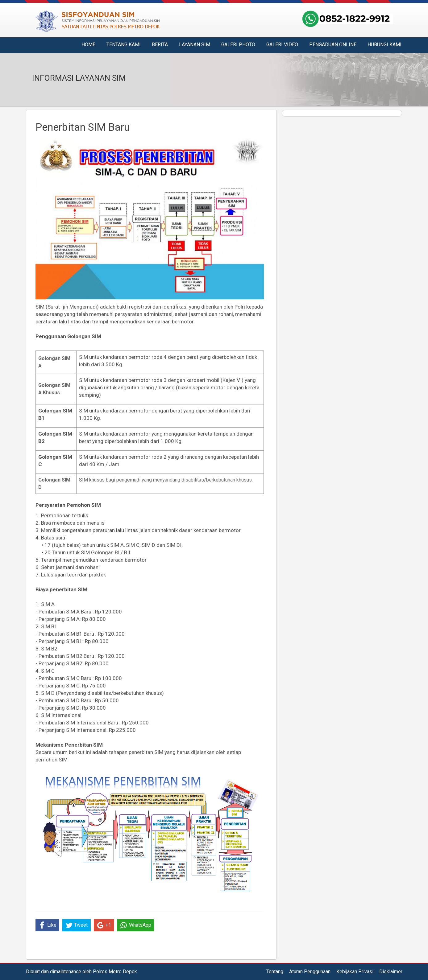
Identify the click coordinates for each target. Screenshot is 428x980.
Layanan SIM (195, 45)
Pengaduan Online (333, 45)
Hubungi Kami (384, 45)
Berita (160, 45)
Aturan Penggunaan (310, 972)
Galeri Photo (238, 45)
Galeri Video (282, 45)
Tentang (275, 972)
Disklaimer (391, 972)
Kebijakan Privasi (355, 972)
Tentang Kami (124, 45)
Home (88, 45)
